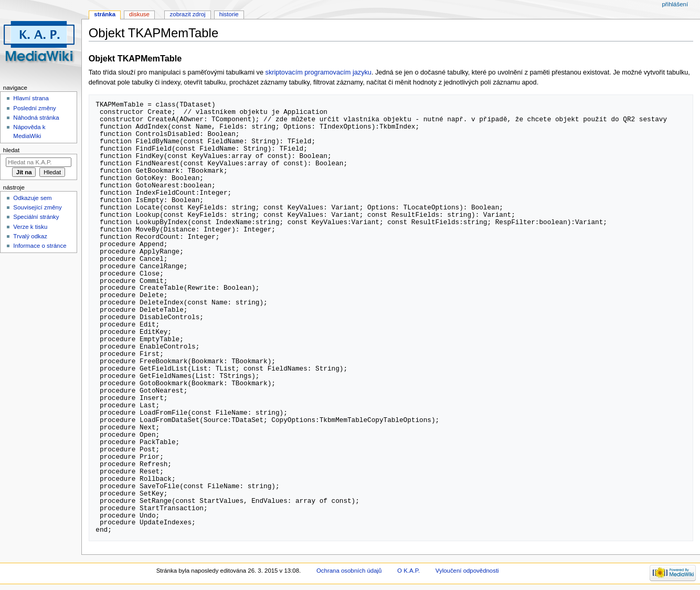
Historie (229, 14)
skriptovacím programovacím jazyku (319, 72)
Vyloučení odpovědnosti (467, 571)
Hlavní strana (31, 98)
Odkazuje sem (32, 198)
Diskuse (139, 14)
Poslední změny (35, 108)
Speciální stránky (36, 217)
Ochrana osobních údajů (349, 571)
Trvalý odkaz (30, 236)
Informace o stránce (40, 246)
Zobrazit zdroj (188, 14)
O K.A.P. (409, 571)
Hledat (11, 150)
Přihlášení (675, 4)
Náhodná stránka (36, 118)
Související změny (37, 207)
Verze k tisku (30, 227)
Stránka (105, 14)
